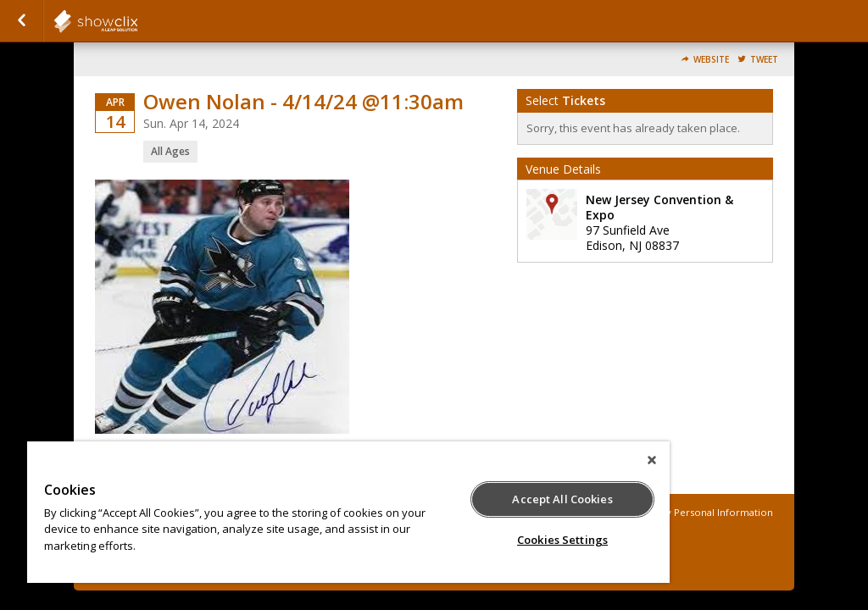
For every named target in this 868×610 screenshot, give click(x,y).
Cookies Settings (562, 540)
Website (711, 60)
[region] (348, 512)
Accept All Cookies (562, 499)
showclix (137, 21)
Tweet (764, 60)
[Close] (652, 460)
